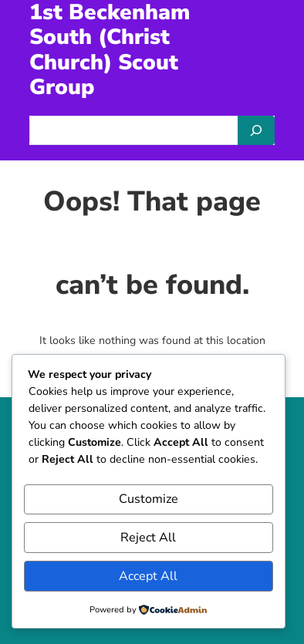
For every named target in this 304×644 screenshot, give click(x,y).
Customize (149, 499)
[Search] (256, 130)
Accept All (148, 576)
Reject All (148, 538)
